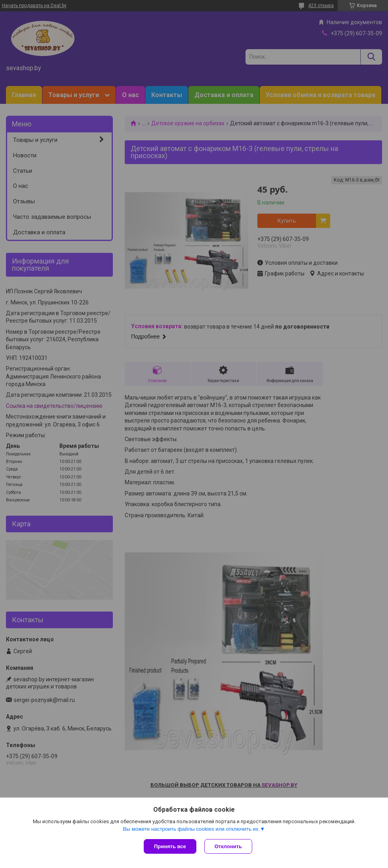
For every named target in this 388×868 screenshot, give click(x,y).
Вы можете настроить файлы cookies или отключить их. (191, 829)
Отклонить (228, 846)
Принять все (170, 846)
